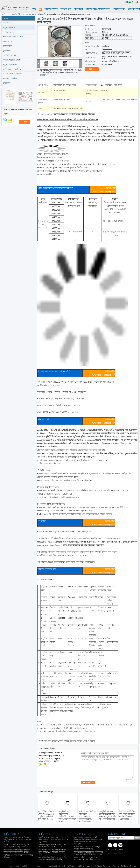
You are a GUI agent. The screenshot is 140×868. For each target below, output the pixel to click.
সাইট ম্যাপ (119, 850)
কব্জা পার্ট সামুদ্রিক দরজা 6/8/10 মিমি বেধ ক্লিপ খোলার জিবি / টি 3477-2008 (52, 846)
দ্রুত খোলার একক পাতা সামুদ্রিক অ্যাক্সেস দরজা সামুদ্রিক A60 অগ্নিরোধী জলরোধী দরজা (52, 852)
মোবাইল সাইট (114, 853)
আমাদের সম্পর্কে (51, 9)
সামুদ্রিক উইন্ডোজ (18, 14)
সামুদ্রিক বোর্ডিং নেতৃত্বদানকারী (13, 74)
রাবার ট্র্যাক (7, 83)
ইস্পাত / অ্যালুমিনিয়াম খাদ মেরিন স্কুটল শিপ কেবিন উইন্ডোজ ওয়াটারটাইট (128, 815)
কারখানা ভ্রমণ (66, 9)
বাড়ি (34, 9)
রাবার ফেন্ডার (7, 41)
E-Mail (111, 850)
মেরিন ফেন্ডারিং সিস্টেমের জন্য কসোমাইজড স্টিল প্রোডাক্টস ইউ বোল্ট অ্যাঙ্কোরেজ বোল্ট (88, 853)
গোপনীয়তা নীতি (17, 866)
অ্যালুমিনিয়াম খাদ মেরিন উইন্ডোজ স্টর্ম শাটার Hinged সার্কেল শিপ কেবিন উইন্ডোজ (108, 815)
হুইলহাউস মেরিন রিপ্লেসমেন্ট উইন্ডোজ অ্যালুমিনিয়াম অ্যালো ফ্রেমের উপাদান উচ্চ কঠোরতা (17, 840)
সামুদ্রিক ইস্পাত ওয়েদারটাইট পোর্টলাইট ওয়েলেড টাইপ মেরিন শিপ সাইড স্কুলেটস (67, 817)
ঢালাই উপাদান (8, 46)
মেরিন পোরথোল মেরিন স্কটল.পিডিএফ (53, 154)
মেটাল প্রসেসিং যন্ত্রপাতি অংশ (13, 69)
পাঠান (137, 838)
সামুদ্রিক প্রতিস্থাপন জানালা (86, 741)
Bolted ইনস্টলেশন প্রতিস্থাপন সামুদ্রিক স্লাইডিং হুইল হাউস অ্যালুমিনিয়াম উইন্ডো (17, 846)
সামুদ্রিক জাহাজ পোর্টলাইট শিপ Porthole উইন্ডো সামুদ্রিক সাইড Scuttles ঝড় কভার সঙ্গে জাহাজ (61, 73)
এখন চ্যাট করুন (119, 9)
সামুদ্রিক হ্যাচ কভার (9, 32)
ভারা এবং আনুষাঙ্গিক (10, 78)
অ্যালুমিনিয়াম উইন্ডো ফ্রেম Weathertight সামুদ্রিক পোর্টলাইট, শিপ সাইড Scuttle (46, 815)
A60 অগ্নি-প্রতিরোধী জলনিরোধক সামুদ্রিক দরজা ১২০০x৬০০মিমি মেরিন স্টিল (52, 858)
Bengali (135, 2)
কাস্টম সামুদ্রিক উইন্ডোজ (68, 741)
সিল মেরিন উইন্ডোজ (51, 741)
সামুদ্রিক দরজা (8, 23)
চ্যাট (93, 69)
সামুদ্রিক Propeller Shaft (11, 60)
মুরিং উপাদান (7, 51)
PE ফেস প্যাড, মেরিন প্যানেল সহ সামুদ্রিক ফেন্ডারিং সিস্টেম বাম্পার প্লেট (87, 848)
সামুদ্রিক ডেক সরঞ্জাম (10, 65)
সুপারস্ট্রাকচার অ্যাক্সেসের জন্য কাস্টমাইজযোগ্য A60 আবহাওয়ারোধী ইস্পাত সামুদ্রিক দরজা (53, 840)
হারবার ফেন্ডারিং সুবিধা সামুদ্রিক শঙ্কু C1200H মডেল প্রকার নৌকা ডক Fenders (88, 858)
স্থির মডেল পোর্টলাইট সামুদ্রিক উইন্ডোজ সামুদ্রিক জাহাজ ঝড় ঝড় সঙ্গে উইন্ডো (17, 851)
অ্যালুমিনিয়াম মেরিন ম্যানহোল (13, 37)
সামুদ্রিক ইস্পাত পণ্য (10, 55)
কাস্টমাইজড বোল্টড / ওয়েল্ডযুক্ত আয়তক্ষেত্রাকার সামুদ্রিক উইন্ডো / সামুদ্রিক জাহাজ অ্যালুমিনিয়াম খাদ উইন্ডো (87, 819)
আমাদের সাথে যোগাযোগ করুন (98, 9)
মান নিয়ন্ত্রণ (78, 9)
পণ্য (40, 9)
